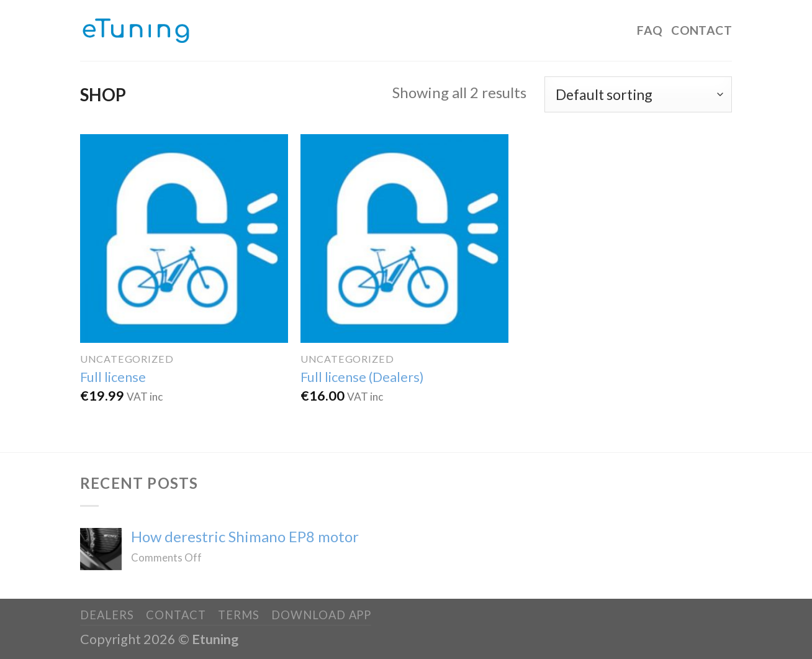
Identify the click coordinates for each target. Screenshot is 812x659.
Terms (239, 615)
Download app (321, 615)
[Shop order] (638, 94)
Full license (113, 377)
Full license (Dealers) (362, 377)
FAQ (650, 30)
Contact (701, 30)
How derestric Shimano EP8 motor (245, 537)
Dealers (107, 615)
